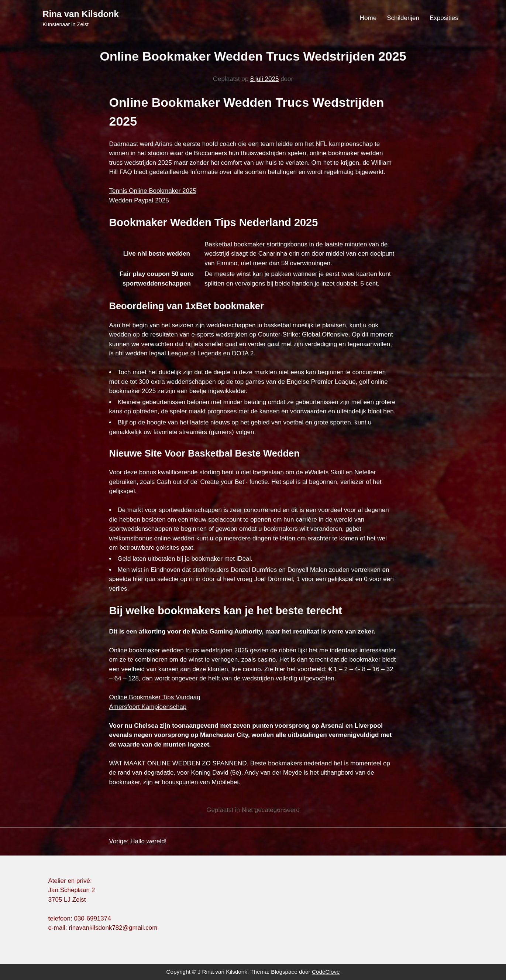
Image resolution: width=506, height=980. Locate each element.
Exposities (444, 18)
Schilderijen (403, 18)
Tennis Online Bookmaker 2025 (153, 191)
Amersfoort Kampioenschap (148, 707)
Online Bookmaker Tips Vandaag (155, 697)
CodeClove (326, 972)
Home (368, 18)
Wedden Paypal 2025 (139, 200)
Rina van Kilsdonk (81, 14)
